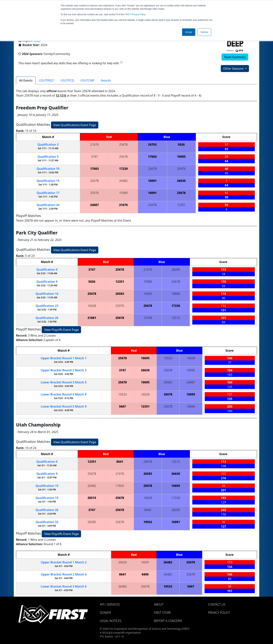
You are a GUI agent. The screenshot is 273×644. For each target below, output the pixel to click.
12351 (181, 205)
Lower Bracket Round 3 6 (64, 586)
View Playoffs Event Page (61, 330)
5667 (122, 406)
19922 (148, 522)
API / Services (110, 604)
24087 (94, 205)
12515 (176, 318)
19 (47, 498)
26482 (123, 181)
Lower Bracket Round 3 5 (64, 382)
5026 (181, 145)
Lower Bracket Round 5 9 (64, 406)
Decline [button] (204, 32)
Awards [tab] (106, 80)
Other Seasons (234, 69)
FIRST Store (163, 613)
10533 (168, 358)
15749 (148, 318)
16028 (92, 306)
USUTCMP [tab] (87, 80)
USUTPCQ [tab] (67, 80)
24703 (152, 145)
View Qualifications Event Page (75, 125)
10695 (181, 157)
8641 (120, 462)
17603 (94, 169)
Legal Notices (111, 621)
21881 (92, 318)
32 (47, 522)
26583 (120, 294)
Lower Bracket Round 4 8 (64, 394)
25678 (123, 145)
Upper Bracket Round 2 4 (64, 574)
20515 (92, 498)
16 (47, 294)
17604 (152, 157)
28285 (176, 270)
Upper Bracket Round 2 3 (64, 370)
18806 (176, 294)
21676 (94, 145)
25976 (181, 169)
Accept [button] (189, 32)
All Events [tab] (26, 80)
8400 (148, 510)
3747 (95, 157)
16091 (152, 181)
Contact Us (217, 604)
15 (48, 181)
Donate (106, 613)
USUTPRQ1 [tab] (46, 80)
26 (47, 318)
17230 (123, 169)
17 (48, 193)
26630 (181, 181)
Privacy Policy (135, 14)
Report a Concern (168, 621)
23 (47, 306)
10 (48, 169)
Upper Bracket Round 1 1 (64, 358)
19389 (123, 193)
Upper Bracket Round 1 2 (64, 562)
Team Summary (235, 57)
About (159, 604)
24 (48, 205)
